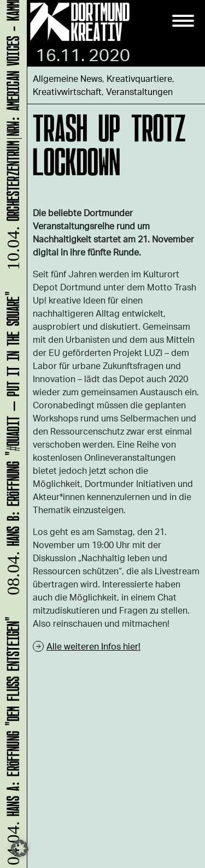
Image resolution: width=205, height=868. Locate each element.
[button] (20, 848)
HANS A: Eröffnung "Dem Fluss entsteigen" (11, 738)
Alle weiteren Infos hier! (93, 646)
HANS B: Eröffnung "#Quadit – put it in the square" (11, 443)
